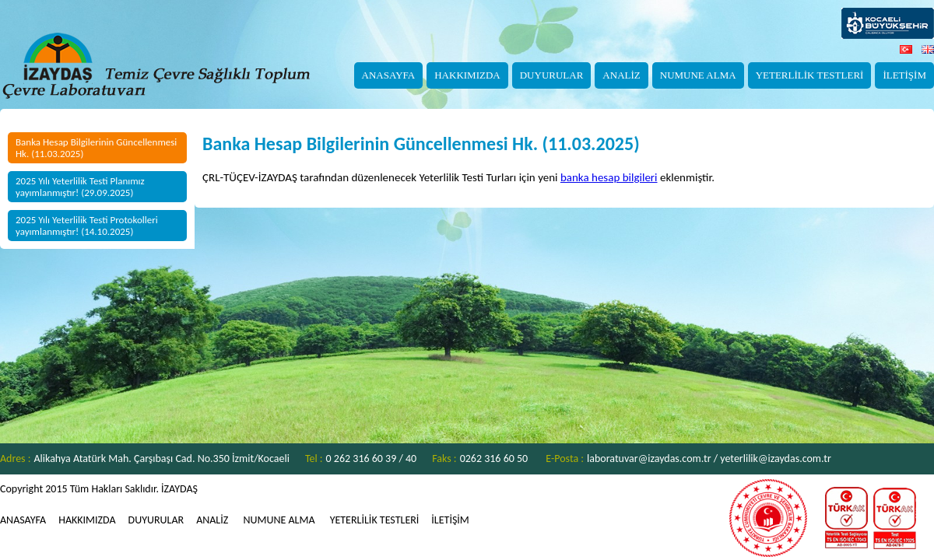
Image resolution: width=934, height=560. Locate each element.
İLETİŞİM (904, 75)
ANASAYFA (389, 75)
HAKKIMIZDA (467, 75)
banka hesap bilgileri (609, 177)
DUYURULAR (552, 75)
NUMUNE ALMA (698, 75)
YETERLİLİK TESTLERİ (810, 75)
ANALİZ (621, 75)
